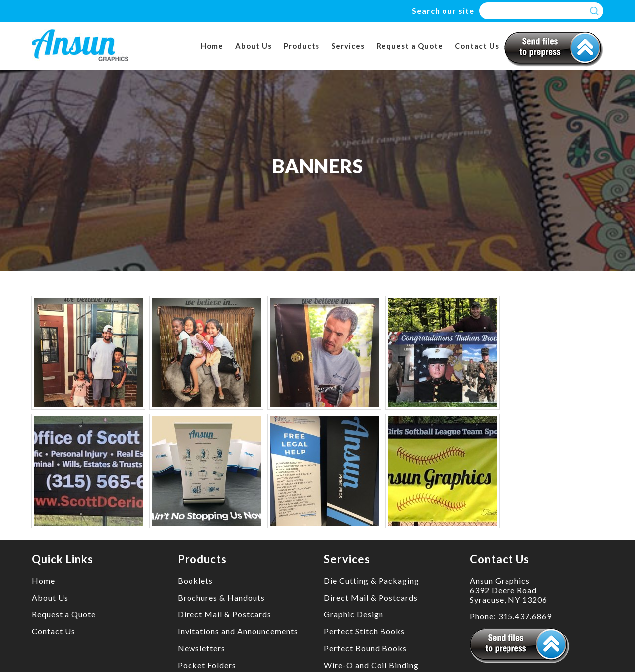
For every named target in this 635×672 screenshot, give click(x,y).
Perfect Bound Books (365, 648)
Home (212, 46)
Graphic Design (354, 614)
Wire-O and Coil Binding (371, 665)
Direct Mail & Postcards (224, 614)
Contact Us (477, 46)
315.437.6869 (525, 616)
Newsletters (201, 648)
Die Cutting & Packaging (372, 580)
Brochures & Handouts (221, 597)
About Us (254, 46)
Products (302, 46)
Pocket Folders (207, 665)
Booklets (195, 580)
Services (348, 46)
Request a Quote (410, 46)
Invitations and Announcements (238, 631)
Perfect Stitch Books (364, 631)
